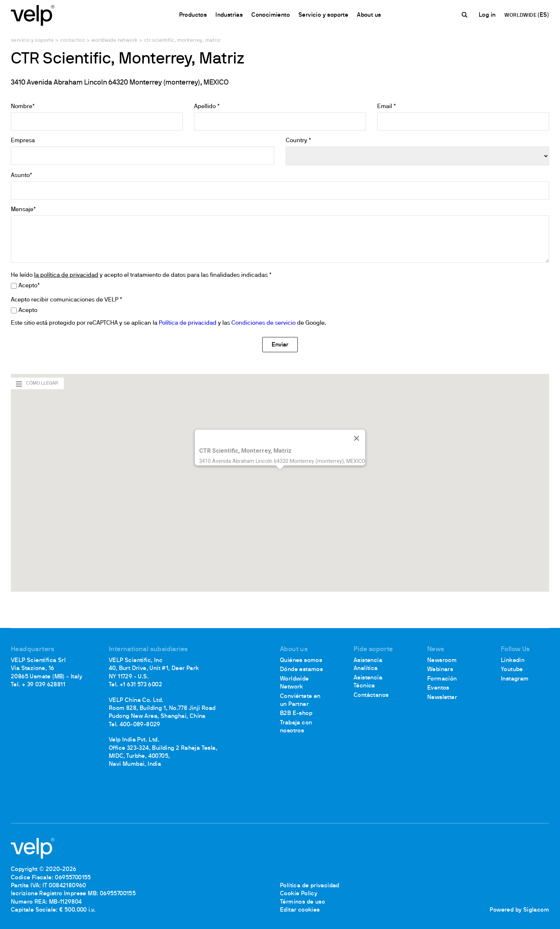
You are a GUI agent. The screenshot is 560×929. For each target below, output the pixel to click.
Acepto (28, 311)
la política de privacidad (66, 275)
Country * (298, 141)
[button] (280, 476)
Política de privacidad (188, 323)
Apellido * (207, 107)
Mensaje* (23, 210)
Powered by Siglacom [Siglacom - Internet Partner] (519, 910)
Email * (387, 107)
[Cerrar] (357, 439)
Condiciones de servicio (263, 323)
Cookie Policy (299, 894)
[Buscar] (466, 15)
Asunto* (22, 176)
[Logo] (33, 15)
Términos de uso (302, 902)
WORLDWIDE (521, 15)
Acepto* (29, 286)
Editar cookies (300, 910)
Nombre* (23, 107)
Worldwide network (115, 40)
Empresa (23, 141)
